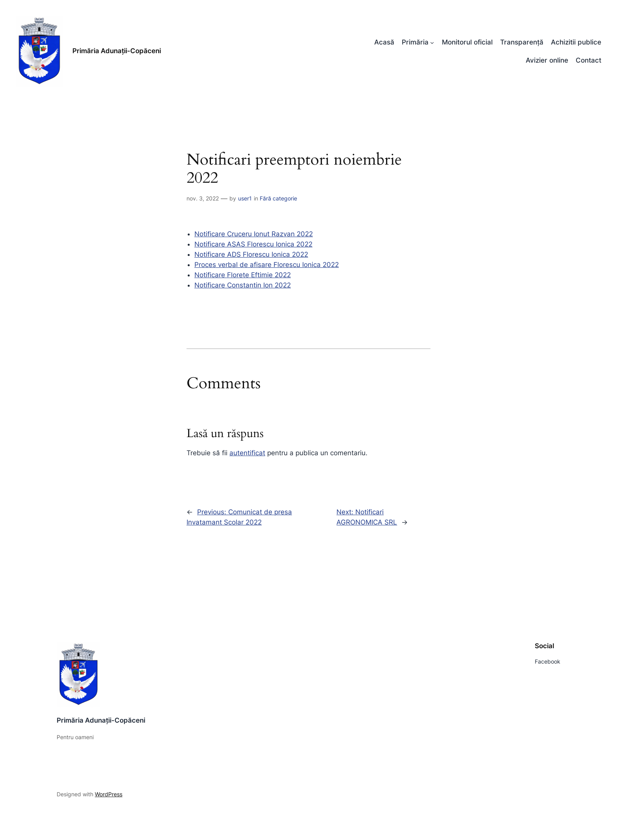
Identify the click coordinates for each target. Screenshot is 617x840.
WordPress (109, 794)
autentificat (247, 453)
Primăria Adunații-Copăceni (117, 51)
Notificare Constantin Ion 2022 (243, 285)
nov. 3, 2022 (203, 198)
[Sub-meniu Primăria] (432, 42)
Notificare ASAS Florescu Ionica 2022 (253, 244)
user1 (245, 198)
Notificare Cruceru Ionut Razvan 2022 (254, 234)
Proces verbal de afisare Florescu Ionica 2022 (267, 265)
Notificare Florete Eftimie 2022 (243, 275)
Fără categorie (278, 198)
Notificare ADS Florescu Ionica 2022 (251, 254)
